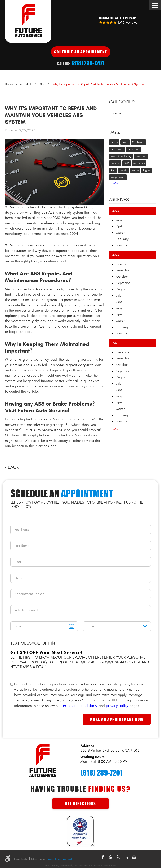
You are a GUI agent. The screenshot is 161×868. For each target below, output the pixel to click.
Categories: (122, 102)
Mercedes (139, 163)
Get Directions (81, 804)
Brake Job (141, 156)
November (123, 270)
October (122, 277)
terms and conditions (79, 706)
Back (13, 467)
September (124, 283)
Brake (125, 142)
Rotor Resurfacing (121, 156)
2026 (116, 211)
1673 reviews (128, 23)
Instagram (134, 857)
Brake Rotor (117, 149)
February (122, 239)
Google (110, 857)
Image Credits (21, 859)
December (123, 264)
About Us (26, 84)
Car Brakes (138, 142)
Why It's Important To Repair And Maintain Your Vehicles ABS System (98, 84)
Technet (118, 113)
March (121, 233)
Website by (60, 859)
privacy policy (117, 706)
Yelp (118, 857)
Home (9, 84)
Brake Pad (133, 149)
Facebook (103, 857)
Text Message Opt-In (33, 643)
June (119, 302)
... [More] (115, 183)
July (119, 296)
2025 (116, 255)
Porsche (115, 163)
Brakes (114, 142)
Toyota (135, 170)
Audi (113, 170)
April (119, 226)
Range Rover (118, 177)
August (121, 289)
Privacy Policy (38, 859)
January (122, 245)
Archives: (119, 200)
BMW (127, 163)
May (119, 220)
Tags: (115, 133)
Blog (42, 84)
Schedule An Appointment (81, 52)
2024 (116, 343)
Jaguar (147, 170)
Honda (123, 170)
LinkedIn (126, 857)
